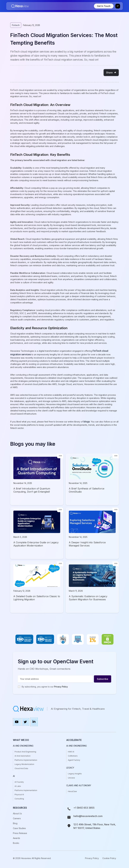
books (16, 843)
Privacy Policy (61, 687)
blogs (87, 422)
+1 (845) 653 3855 (84, 808)
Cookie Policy (109, 858)
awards (16, 838)
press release (20, 833)
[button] (118, 6)
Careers (17, 818)
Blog (15, 823)
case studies (19, 828)
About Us (17, 813)
